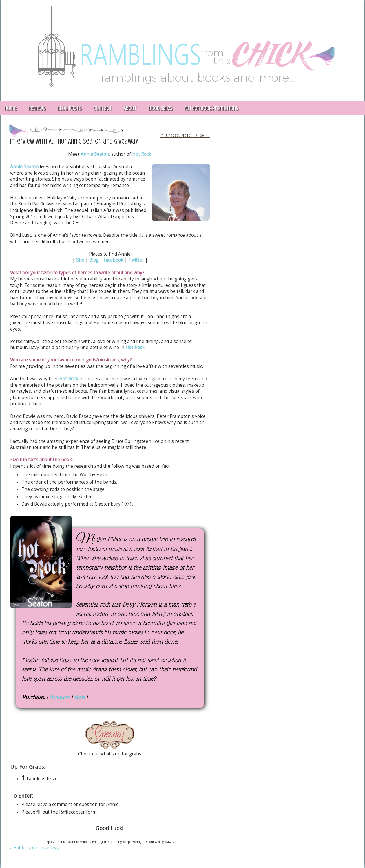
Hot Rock (142, 154)
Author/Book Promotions (211, 108)
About (130, 108)
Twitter (136, 260)
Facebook (113, 260)
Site (80, 260)
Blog (94, 260)
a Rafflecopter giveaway (35, 848)
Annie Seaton (95, 154)
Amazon (59, 697)
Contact (103, 108)
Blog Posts (69, 108)
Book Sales (160, 108)
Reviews (37, 108)
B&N (79, 697)
